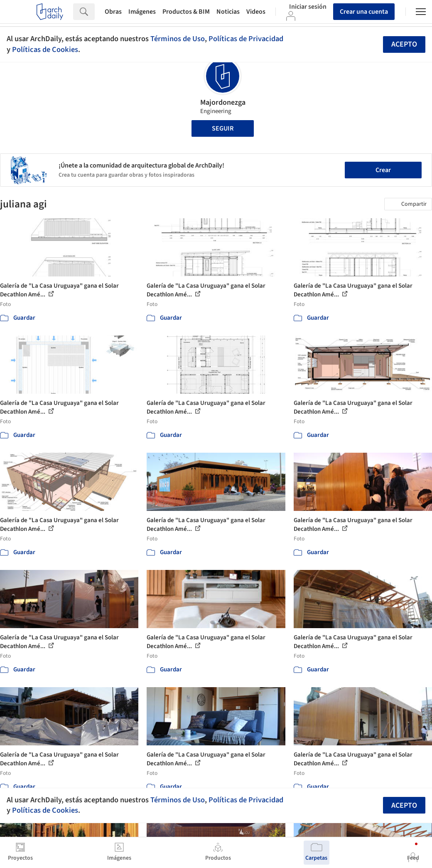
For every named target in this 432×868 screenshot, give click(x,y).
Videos (256, 12)
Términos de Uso (178, 39)
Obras (113, 12)
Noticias (228, 12)
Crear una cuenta (364, 12)
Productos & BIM (186, 12)
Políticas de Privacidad (246, 39)
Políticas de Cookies (45, 49)
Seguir (223, 128)
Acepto (404, 44)
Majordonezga (223, 102)
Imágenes (142, 12)
